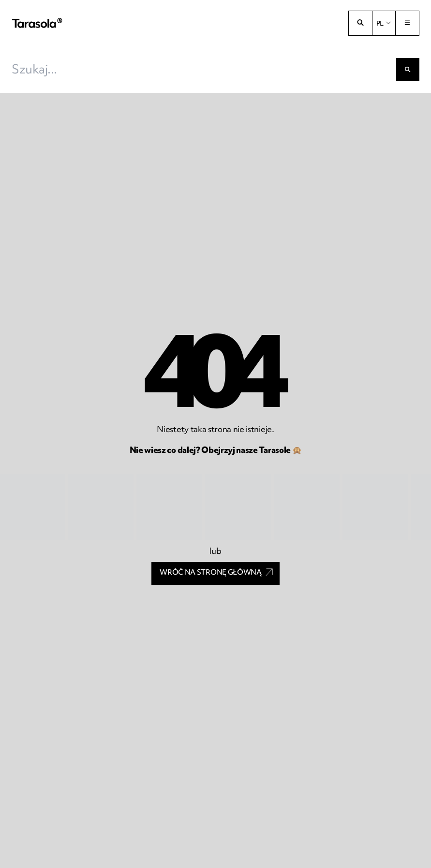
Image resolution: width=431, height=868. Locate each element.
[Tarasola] (37, 23)
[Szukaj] (408, 70)
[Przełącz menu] (407, 23)
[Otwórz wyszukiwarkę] (360, 23)
